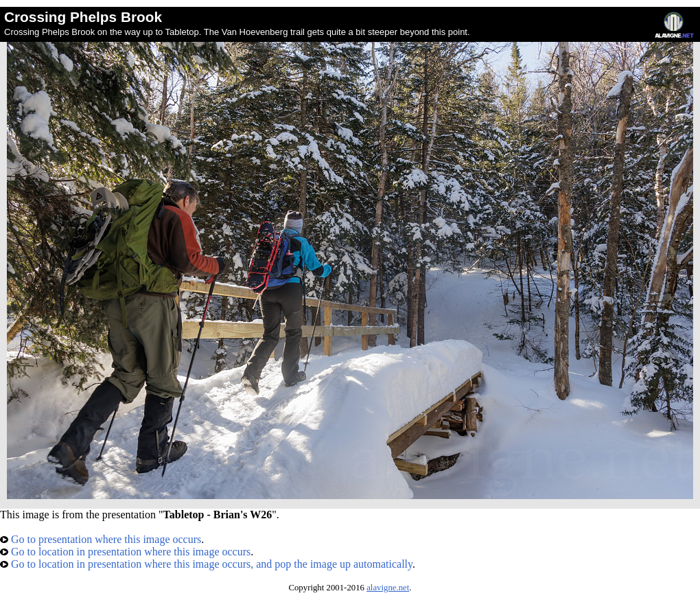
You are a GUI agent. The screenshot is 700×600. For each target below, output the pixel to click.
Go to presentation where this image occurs (101, 539)
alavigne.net (388, 588)
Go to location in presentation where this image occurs (125, 552)
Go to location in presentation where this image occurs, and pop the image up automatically (206, 564)
